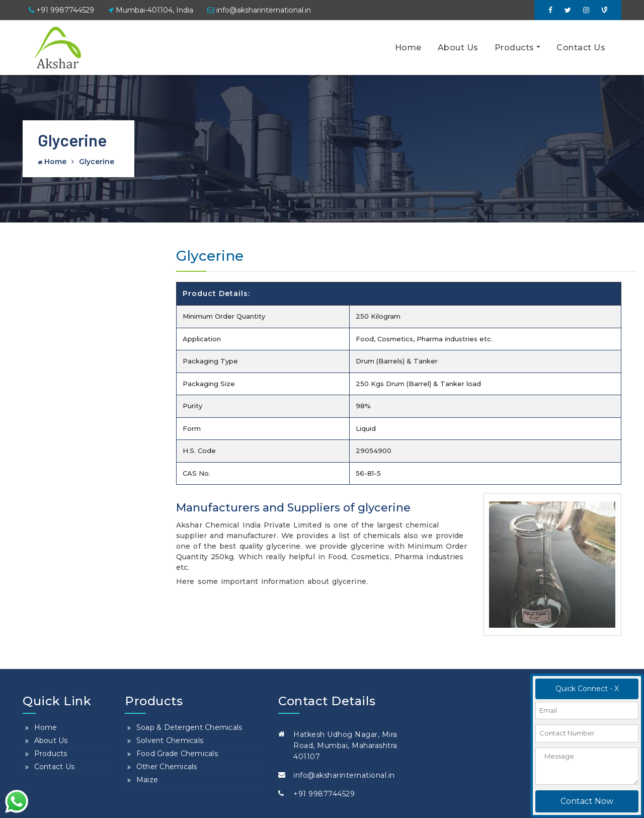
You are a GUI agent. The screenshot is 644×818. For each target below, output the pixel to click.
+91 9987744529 (61, 10)
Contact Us (581, 48)
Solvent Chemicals (170, 740)
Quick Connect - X (587, 689)
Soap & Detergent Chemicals (189, 727)
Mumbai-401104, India (151, 10)
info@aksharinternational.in (259, 10)
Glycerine (97, 162)
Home (408, 48)
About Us (458, 48)
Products (514, 48)
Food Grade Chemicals (177, 754)
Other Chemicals (167, 767)
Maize (147, 780)
